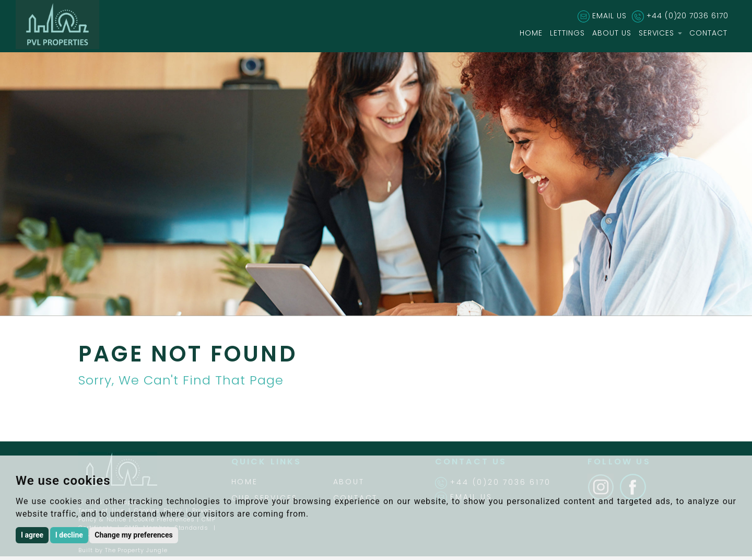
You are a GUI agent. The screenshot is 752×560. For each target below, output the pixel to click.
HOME (531, 33)
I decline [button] (69, 535)
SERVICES (661, 33)
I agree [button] (32, 535)
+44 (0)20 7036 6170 (688, 16)
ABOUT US (612, 33)
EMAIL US (609, 16)
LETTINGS (567, 33)
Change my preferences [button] (133, 535)
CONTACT (708, 33)
